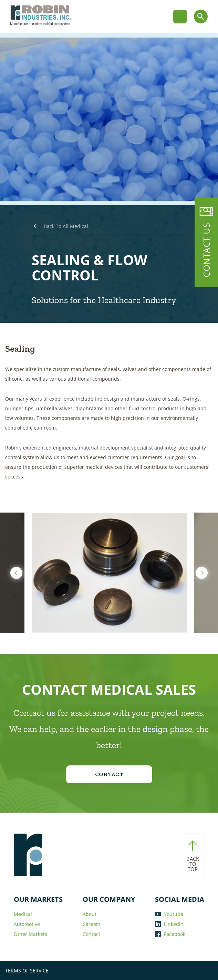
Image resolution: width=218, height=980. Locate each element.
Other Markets (30, 934)
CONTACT (109, 774)
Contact (91, 934)
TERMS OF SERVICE (27, 971)
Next (202, 573)
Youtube (169, 914)
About (90, 914)
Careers (92, 924)
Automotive (27, 924)
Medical (23, 914)
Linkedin (169, 924)
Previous (16, 573)
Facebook (170, 934)
